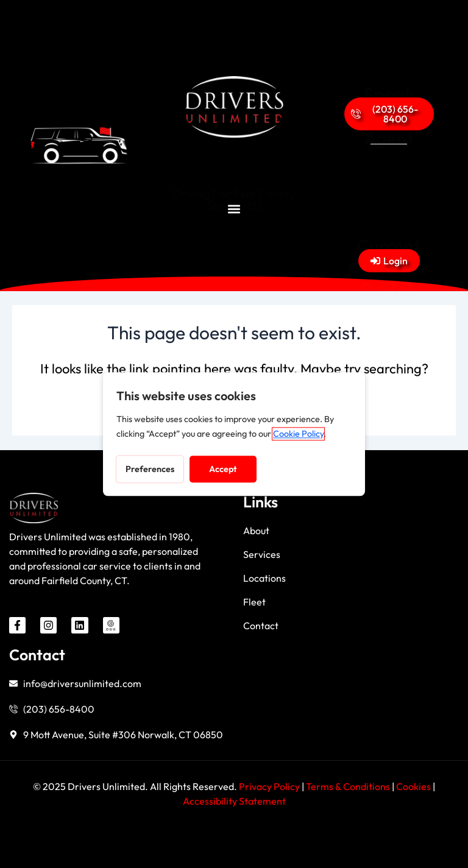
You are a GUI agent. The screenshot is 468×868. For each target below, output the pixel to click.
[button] (234, 209)
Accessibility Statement (234, 801)
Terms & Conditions (348, 786)
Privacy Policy (269, 786)
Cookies (414, 786)
